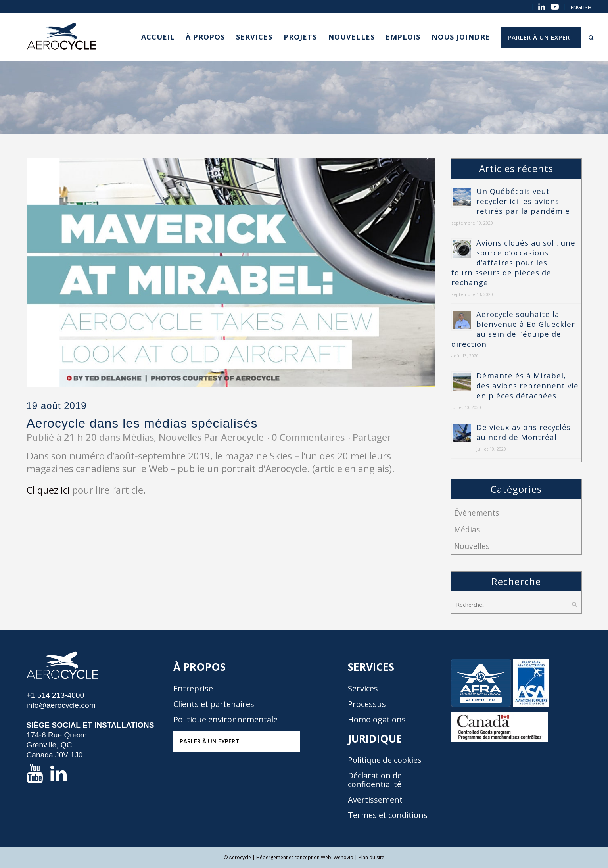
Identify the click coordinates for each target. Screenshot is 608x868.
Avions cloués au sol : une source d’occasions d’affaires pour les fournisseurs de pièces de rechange (513, 262)
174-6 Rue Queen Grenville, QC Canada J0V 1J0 (57, 745)
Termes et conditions (388, 815)
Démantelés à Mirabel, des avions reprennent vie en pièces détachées (527, 385)
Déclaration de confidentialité (375, 780)
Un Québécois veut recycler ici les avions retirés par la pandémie (523, 201)
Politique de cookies (385, 760)
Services (363, 689)
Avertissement (375, 800)
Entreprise (193, 689)
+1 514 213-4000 (56, 695)
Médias (138, 437)
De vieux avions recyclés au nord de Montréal (524, 432)
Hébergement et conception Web (294, 857)
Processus (367, 704)
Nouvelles (180, 437)
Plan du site (371, 857)
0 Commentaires (308, 437)
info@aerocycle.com (61, 705)
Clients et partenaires (214, 704)
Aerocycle (242, 437)
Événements (477, 513)
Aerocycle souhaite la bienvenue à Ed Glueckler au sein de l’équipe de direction (513, 329)
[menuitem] (581, 7)
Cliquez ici (48, 490)
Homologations (377, 720)
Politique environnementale (225, 720)
